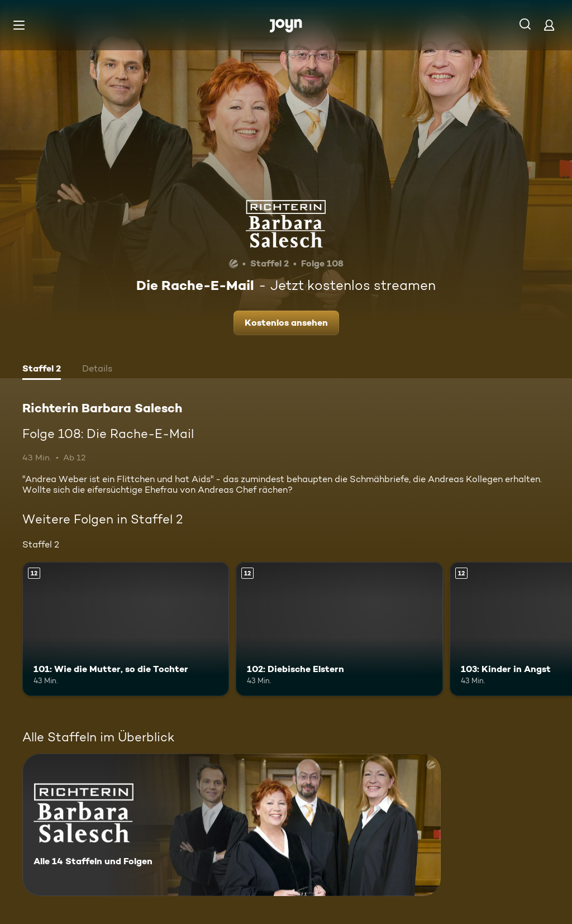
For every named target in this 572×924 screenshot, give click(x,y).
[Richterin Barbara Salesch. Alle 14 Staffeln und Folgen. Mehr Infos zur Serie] (232, 825)
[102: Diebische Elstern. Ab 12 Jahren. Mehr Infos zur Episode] (339, 629)
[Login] (549, 25)
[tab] (42, 370)
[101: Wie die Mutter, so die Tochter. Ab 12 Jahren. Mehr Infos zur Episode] (126, 629)
